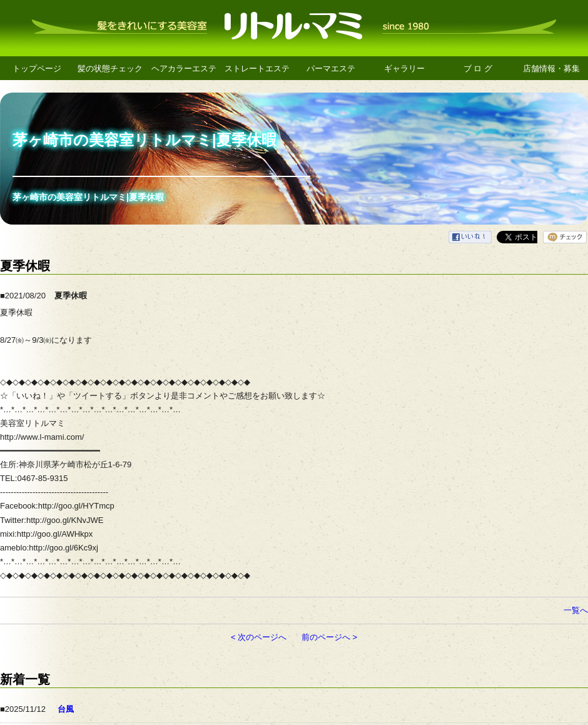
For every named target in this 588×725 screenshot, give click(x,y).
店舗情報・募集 (551, 68)
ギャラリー (404, 68)
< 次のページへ (259, 637)
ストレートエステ (257, 68)
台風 (66, 709)
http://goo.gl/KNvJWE (65, 520)
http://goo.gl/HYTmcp (76, 506)
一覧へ (576, 610)
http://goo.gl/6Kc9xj (63, 548)
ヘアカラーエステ (184, 68)
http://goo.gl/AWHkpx (55, 534)
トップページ (37, 68)
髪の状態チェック (110, 68)
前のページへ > (329, 637)
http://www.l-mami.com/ (42, 437)
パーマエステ (331, 68)
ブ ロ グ (478, 68)
